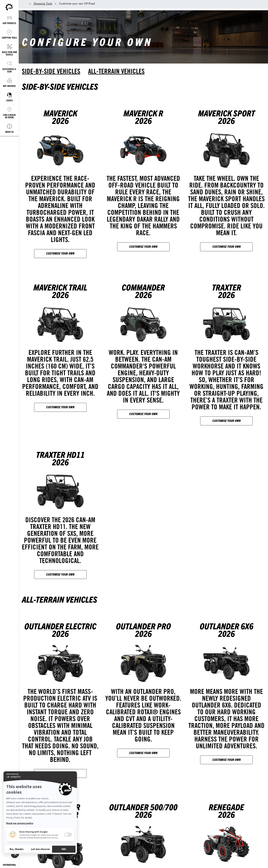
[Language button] (9, 865)
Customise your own (60, 253)
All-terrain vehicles (116, 71)
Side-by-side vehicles (51, 71)
